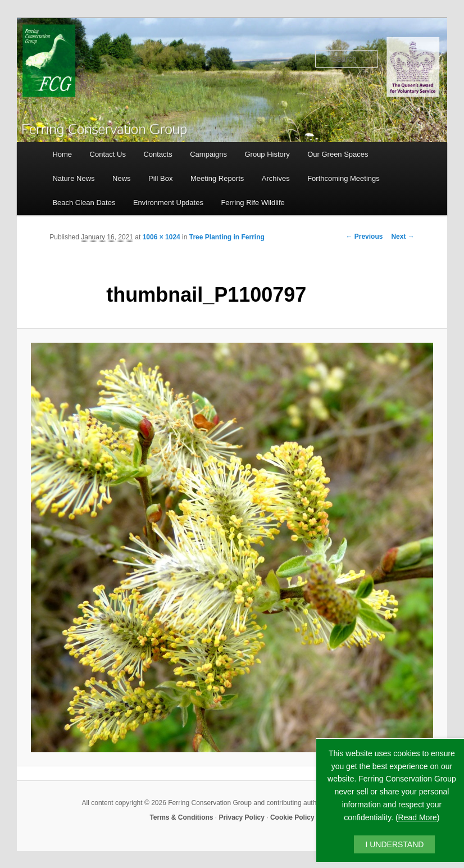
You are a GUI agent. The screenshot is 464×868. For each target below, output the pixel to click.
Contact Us (108, 154)
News (122, 178)
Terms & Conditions (181, 817)
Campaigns (208, 154)
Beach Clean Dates (84, 203)
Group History (267, 154)
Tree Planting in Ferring (227, 237)
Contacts (158, 154)
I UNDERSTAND (394, 844)
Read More (418, 817)
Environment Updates (168, 203)
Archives (276, 178)
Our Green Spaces (338, 154)
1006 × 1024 (162, 237)
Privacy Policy (242, 817)
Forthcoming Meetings (344, 178)
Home (62, 154)
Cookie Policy (292, 817)
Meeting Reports (217, 178)
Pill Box (160, 178)
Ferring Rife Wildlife (253, 203)
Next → (402, 237)
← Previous (364, 237)
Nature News (73, 178)
